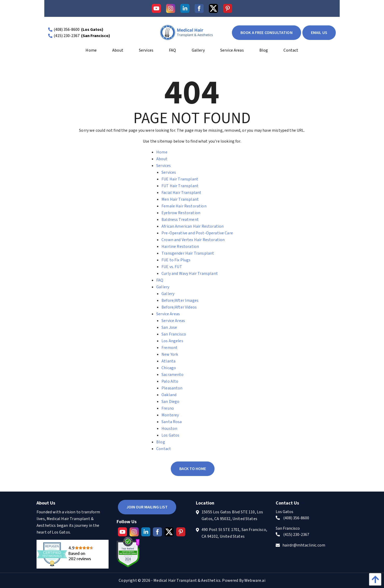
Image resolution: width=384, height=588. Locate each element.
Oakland (169, 395)
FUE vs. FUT (172, 267)
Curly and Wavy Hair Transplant (190, 274)
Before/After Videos (179, 307)
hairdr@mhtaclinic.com (304, 545)
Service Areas (168, 314)
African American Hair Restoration (193, 226)
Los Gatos (170, 435)
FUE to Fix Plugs (176, 260)
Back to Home (193, 469)
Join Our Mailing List (147, 507)
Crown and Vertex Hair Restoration (193, 240)
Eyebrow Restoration (181, 213)
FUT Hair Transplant (180, 186)
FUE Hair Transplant (180, 179)
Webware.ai (255, 580)
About (162, 159)
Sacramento (173, 375)
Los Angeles (172, 341)
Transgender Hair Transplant (188, 253)
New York (170, 354)
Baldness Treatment (180, 220)
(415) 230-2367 (67, 36)
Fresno (168, 408)
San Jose (169, 327)
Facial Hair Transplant (182, 193)
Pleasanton (172, 388)
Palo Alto (170, 381)
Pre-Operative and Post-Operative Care (197, 233)
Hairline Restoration (180, 247)
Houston (169, 429)
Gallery (163, 287)
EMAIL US (319, 33)
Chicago (169, 368)
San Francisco (174, 334)
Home (162, 152)
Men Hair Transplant (180, 199)
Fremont (169, 348)
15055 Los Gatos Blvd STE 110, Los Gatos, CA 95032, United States (232, 515)
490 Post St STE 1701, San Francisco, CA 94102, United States (234, 533)
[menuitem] (91, 52)
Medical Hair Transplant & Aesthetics (187, 580)
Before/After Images (180, 300)
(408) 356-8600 (67, 30)
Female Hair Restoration (184, 206)
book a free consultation (266, 33)
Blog (161, 442)
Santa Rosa (172, 422)
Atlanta (168, 361)
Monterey (170, 415)
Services (163, 166)
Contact (164, 449)
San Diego (170, 402)
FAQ (160, 280)
